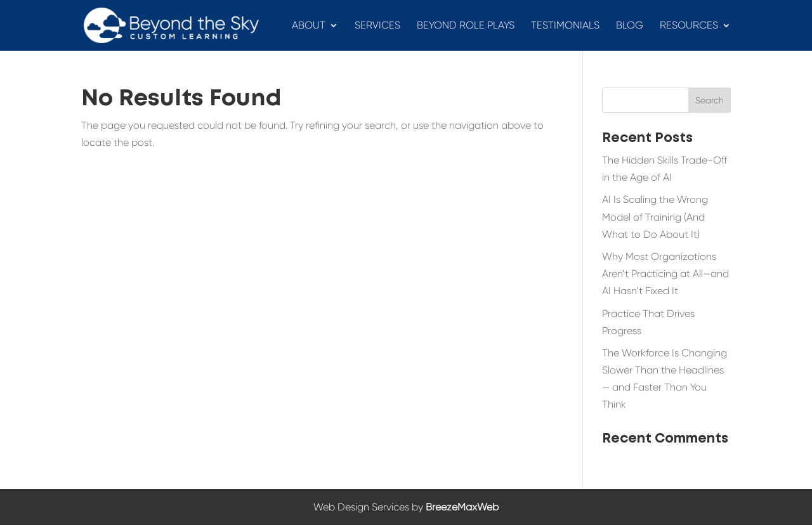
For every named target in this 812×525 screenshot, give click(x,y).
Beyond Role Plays (466, 26)
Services (377, 26)
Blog (630, 26)
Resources (689, 26)
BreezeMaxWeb (462, 507)
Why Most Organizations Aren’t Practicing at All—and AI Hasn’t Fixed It (665, 274)
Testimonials (565, 26)
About (309, 26)
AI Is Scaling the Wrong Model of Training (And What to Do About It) (655, 217)
